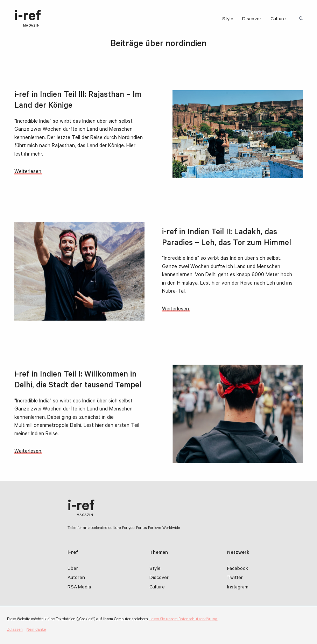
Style (228, 20)
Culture (278, 20)
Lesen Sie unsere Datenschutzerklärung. (184, 620)
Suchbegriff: (302, 19)
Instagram (238, 588)
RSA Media (79, 588)
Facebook (238, 569)
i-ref (27, 19)
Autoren (76, 578)
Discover (252, 20)
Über (73, 569)
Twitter (235, 578)
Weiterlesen (28, 172)
